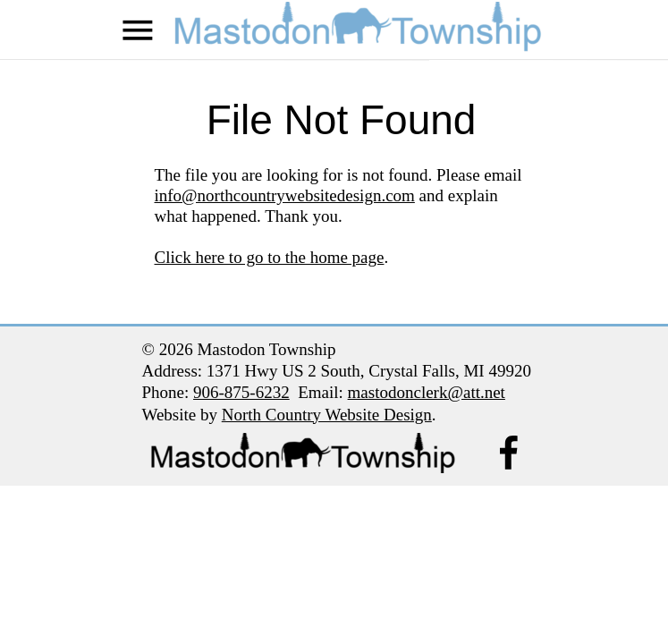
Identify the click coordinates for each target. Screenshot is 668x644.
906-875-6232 (241, 392)
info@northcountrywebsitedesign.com (285, 195)
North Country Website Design (327, 415)
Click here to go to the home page (270, 257)
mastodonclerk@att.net (427, 392)
